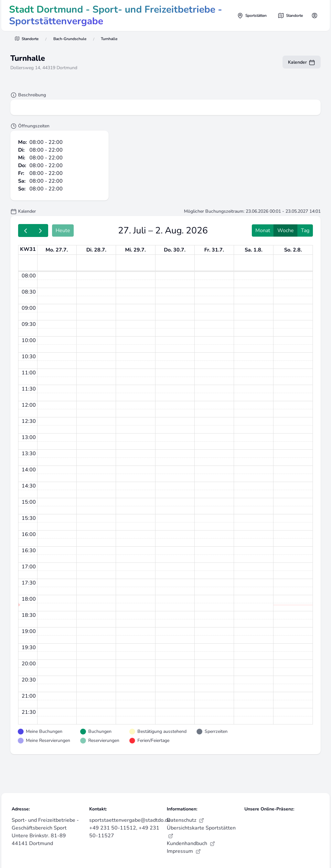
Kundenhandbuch (191, 843)
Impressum (184, 851)
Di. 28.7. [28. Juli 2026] (96, 250)
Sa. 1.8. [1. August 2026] (254, 250)
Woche (286, 230)
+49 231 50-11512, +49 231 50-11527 (124, 832)
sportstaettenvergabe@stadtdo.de (130, 820)
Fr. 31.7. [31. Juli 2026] (214, 250)
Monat (263, 230)
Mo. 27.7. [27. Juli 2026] (57, 250)
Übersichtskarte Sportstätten (201, 831)
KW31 (28, 249)
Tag (305, 230)
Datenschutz (185, 820)
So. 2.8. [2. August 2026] (293, 250)
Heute (63, 230)
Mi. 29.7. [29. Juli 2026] (135, 250)
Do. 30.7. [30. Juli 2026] (175, 250)
